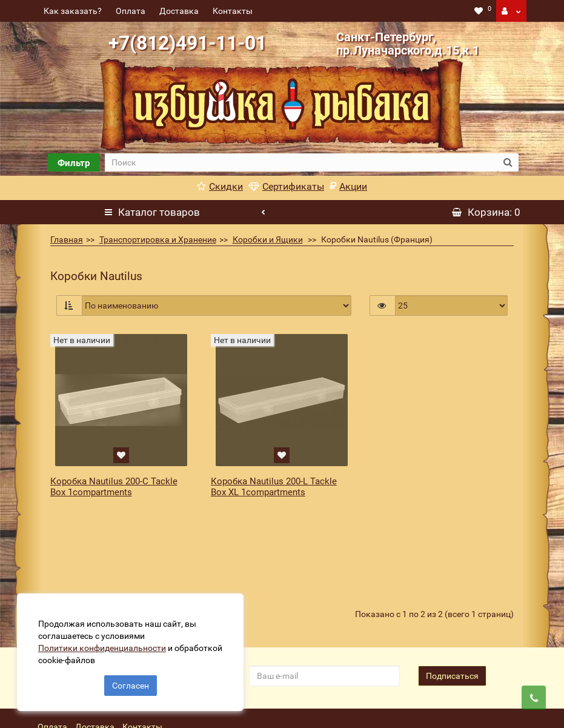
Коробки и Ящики (268, 239)
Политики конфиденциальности (103, 647)
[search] (301, 162)
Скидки (220, 186)
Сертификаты (286, 186)
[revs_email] (324, 610)
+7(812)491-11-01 (187, 43)
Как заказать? (73, 11)
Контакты (233, 11)
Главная (67, 239)
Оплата (131, 11)
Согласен (131, 684)
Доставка (179, 11)
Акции (348, 186)
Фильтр (74, 163)
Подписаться (452, 610)
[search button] (508, 162)
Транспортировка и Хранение (158, 239)
